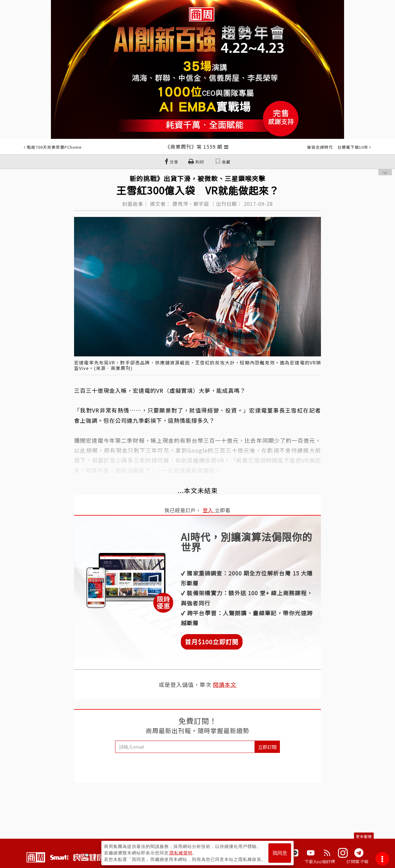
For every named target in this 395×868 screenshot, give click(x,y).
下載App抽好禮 (320, 862)
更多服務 (364, 836)
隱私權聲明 (181, 853)
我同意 (280, 853)
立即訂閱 (267, 747)
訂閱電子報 (358, 862)
